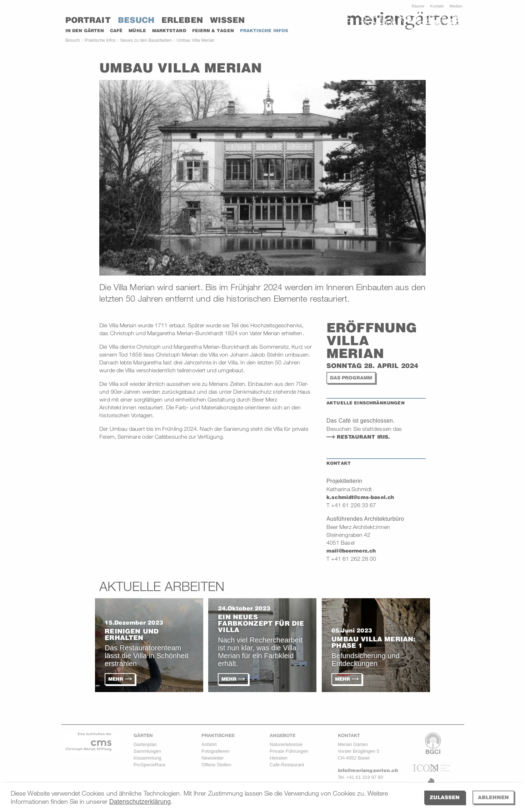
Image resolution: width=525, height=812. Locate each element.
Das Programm (351, 378)
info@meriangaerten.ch (368, 770)
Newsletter (212, 758)
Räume (418, 6)
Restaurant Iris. (364, 437)
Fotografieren (215, 751)
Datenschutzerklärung (140, 802)
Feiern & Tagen (213, 31)
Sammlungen (147, 751)
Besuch (136, 20)
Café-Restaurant (287, 765)
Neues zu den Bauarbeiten (146, 40)
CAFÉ (116, 31)
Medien (456, 6)
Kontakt (437, 6)
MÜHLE (137, 31)
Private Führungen (289, 751)
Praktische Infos (100, 40)
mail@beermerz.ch (351, 551)
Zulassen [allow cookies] (445, 797)
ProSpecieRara (149, 765)
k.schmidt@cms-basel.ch (360, 497)
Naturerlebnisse (286, 744)
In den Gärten (85, 31)
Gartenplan (145, 744)
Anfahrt (209, 744)
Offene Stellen (216, 765)
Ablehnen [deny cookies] (493, 797)
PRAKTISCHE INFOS (264, 31)
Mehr (116, 679)
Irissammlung (147, 758)
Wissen (227, 20)
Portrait (88, 20)
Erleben (182, 20)
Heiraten (279, 758)
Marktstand (169, 31)
